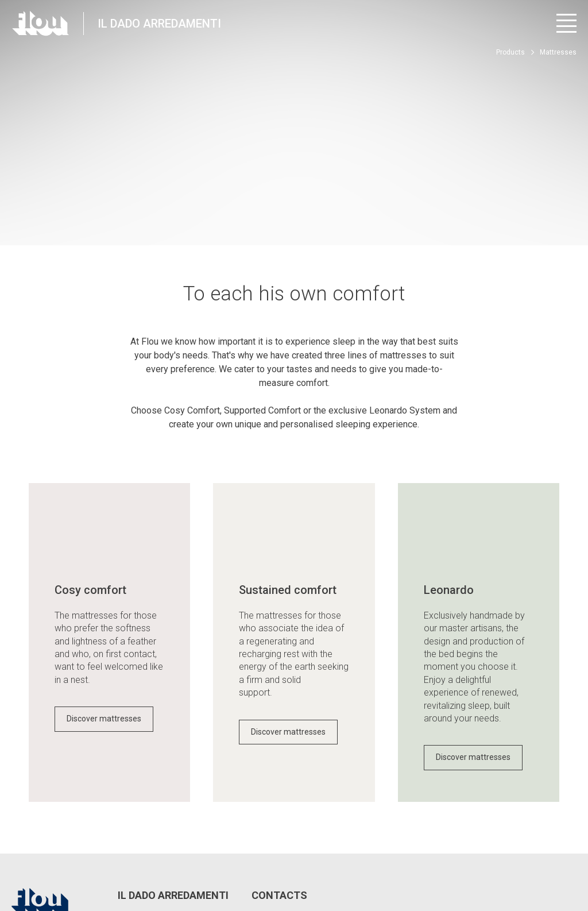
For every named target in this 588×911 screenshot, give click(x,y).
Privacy (99, 860)
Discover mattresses (104, 590)
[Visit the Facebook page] (473, 866)
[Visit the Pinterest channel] (569, 866)
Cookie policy (224, 860)
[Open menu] (566, 23)
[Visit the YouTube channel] (537, 866)
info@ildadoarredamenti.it (314, 808)
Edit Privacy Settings (157, 860)
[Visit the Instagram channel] (505, 866)
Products (510, 52)
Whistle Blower (283, 860)
